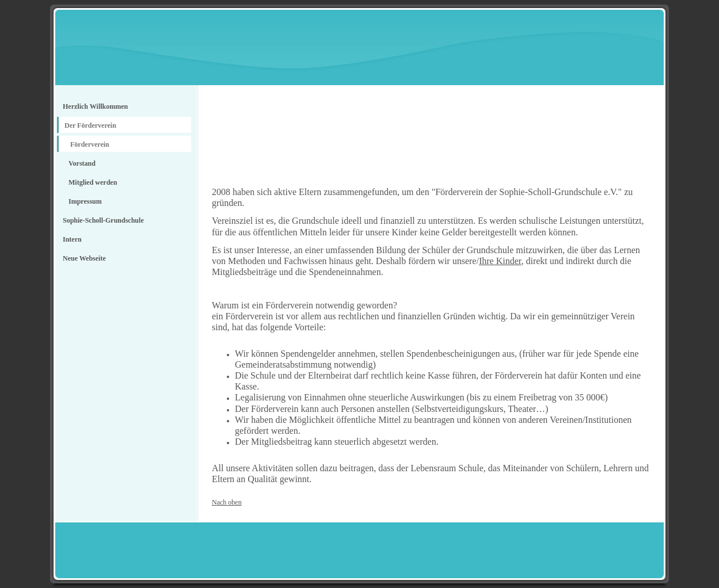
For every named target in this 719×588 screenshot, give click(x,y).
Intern (72, 239)
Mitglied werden (93, 182)
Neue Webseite (84, 258)
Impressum (85, 201)
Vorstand (82, 163)
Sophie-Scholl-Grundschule (103, 220)
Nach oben (227, 502)
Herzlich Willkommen (95, 106)
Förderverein (90, 144)
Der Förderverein (90, 125)
